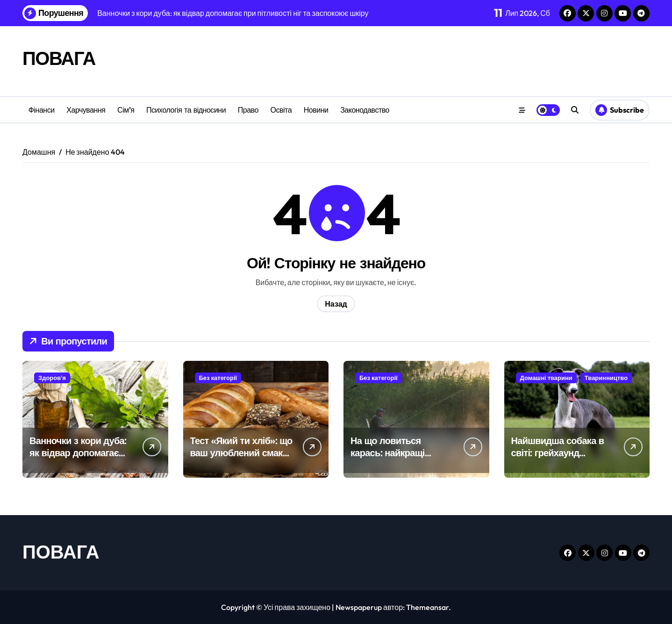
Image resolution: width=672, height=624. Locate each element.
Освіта (281, 110)
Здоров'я (52, 378)
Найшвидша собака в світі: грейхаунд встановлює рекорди (558, 453)
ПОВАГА (59, 58)
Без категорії (218, 378)
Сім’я (126, 110)
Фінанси (42, 110)
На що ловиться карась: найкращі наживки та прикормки (400, 453)
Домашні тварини (546, 378)
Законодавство (365, 110)
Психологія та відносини (186, 110)
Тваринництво (606, 378)
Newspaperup (359, 607)
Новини (316, 110)
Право (248, 110)
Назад (336, 304)
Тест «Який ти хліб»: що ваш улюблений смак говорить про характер (241, 453)
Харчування (86, 110)
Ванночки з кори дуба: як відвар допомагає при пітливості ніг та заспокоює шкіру (78, 459)
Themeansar (427, 607)
